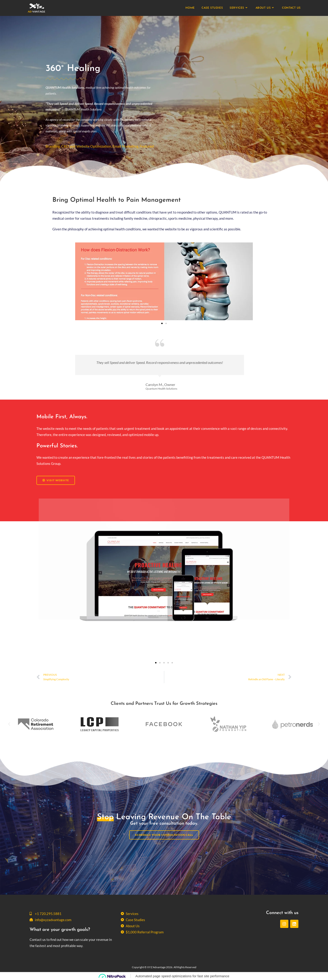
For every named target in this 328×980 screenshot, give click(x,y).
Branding (53, 146)
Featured (147, 146)
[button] (162, 323)
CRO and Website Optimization (86, 146)
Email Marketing (125, 146)
